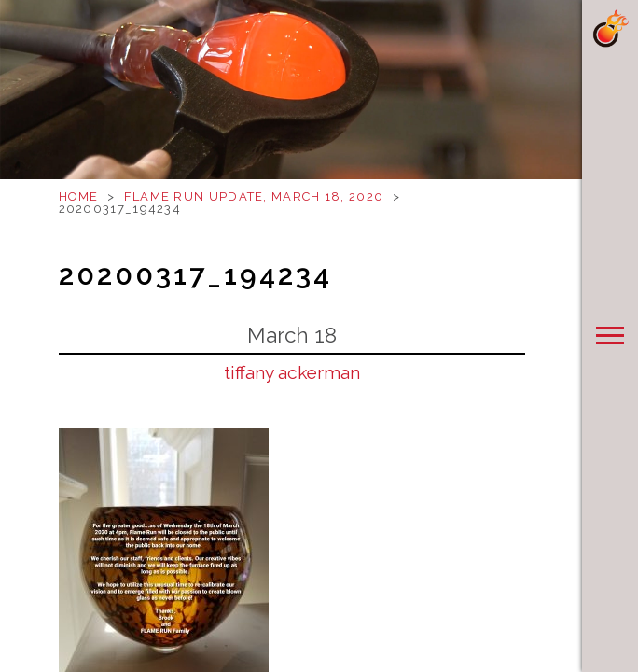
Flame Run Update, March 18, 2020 (254, 196)
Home (79, 196)
